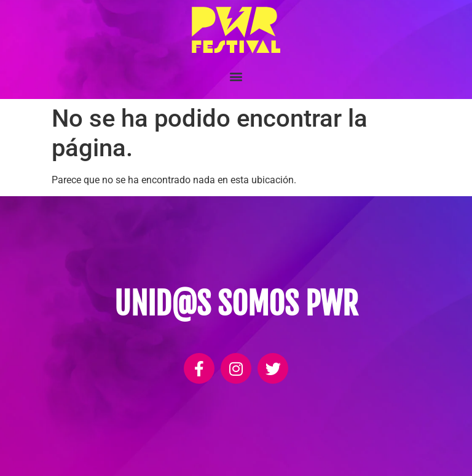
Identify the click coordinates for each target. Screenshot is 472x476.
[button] (236, 77)
